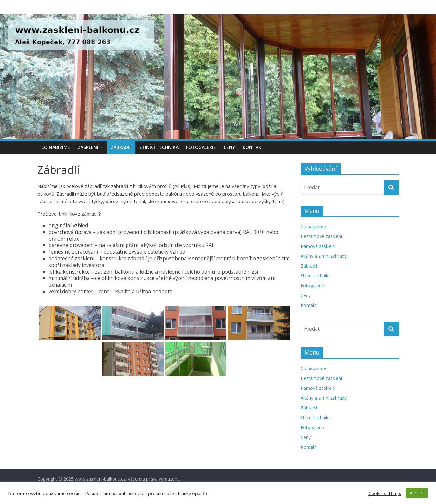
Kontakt (254, 147)
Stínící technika (159, 147)
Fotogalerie (201, 147)
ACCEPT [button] (417, 493)
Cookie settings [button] (385, 493)
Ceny (229, 147)
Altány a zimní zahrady (324, 256)
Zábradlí (121, 147)
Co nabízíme (56, 147)
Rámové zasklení (318, 246)
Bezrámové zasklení (321, 236)
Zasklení (88, 147)
